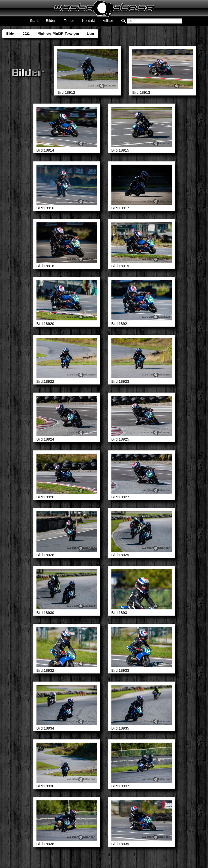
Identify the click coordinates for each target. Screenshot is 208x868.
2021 (26, 34)
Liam (91, 34)
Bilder (51, 20)
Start (34, 20)
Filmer (69, 20)
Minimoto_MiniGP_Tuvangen (58, 34)
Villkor (108, 20)
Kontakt (88, 20)
